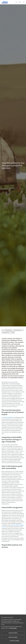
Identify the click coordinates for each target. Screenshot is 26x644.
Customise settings (14, 641)
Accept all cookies (13, 633)
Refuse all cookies (13, 637)
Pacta (4, 527)
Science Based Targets (17, 525)
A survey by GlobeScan (7, 417)
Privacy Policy (13, 628)
